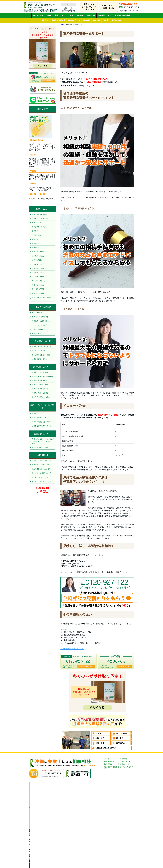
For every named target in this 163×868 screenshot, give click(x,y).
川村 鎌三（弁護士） (39, 289)
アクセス (70, 15)
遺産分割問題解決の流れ (40, 380)
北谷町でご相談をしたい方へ (42, 469)
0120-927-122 (131, 7)
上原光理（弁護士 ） (39, 272)
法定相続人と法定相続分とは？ (42, 321)
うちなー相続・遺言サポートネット (43, 298)
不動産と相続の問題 (39, 329)
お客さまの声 (125, 764)
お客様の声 (91, 15)
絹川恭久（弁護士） (39, 256)
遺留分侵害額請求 (58, 20)
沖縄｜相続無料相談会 (39, 214)
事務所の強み (38, 15)
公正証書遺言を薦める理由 (41, 355)
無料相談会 (108, 764)
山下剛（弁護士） (38, 260)
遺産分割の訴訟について (40, 385)
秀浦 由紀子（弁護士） (40, 268)
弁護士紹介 (36, 248)
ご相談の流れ (36, 235)
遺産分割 (45, 20)
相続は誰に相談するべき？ (41, 317)
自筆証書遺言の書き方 (39, 359)
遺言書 (106, 20)
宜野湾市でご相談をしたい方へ (42, 465)
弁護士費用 (36, 239)
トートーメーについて (39, 325)
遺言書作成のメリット (39, 351)
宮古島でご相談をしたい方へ (42, 477)
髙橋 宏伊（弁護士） (39, 293)
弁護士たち (59, 15)
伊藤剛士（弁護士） (39, 285)
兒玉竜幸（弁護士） (39, 277)
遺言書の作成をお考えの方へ (42, 347)
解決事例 (80, 15)
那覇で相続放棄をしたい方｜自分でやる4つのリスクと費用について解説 (44, 441)
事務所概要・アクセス (39, 227)
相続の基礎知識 (37, 313)
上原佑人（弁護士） (39, 264)
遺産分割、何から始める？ (41, 372)
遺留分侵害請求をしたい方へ (42, 418)
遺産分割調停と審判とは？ (41, 389)
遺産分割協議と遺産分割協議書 (42, 376)
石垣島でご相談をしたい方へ (42, 481)
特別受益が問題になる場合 (41, 397)
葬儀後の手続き (74, 20)
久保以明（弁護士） (39, 252)
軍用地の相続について (39, 333)
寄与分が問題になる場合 (40, 393)
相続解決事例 (109, 761)
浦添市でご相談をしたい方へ (42, 461)
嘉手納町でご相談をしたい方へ (42, 473)
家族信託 (87, 20)
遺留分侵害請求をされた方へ (42, 422)
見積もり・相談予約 (122, 15)
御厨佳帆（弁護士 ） (39, 281)
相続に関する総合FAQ (111, 768)
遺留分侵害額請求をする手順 (42, 426)
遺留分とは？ (36, 413)
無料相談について (105, 15)
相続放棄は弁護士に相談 (40, 447)
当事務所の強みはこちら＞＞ (72, 649)
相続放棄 (97, 20)
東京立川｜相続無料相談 (40, 218)
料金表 (49, 15)
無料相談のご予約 (127, 767)
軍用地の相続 (117, 20)
